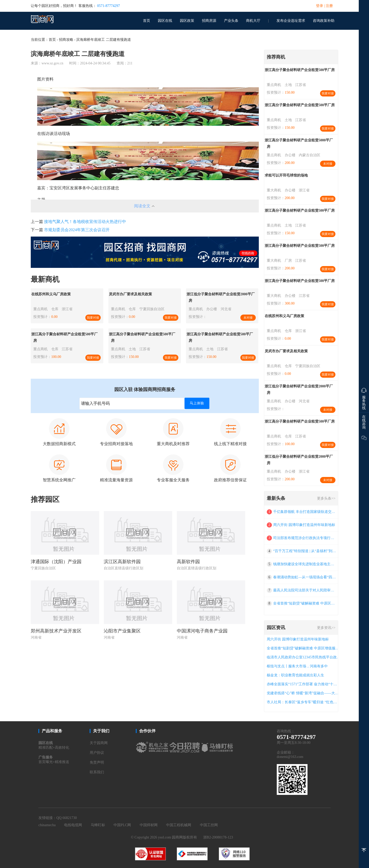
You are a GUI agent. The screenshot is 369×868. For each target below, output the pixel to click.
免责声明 (97, 762)
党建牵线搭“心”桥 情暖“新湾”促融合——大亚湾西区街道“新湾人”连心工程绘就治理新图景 (304, 693)
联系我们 (97, 772)
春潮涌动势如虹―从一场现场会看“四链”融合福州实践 (305, 577)
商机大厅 (253, 21)
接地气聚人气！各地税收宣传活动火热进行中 (85, 222)
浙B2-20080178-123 (218, 837)
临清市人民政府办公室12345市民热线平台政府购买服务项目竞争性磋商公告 (304, 657)
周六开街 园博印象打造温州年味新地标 (304, 525)
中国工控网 (209, 825)
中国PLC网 (122, 825)
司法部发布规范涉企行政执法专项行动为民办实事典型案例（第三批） (305, 538)
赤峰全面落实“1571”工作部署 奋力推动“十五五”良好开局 (304, 684)
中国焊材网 (149, 825)
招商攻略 (66, 40)
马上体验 (197, 403)
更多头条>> (326, 498)
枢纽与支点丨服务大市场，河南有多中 (297, 666)
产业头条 (231, 21)
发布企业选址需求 (291, 21)
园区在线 (165, 21)
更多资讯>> (326, 628)
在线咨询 (364, 422)
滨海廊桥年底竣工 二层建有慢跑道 (104, 40)
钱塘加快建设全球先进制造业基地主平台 (305, 564)
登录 (320, 6)
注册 (329, 6)
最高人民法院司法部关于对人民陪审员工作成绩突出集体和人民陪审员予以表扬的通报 (305, 590)
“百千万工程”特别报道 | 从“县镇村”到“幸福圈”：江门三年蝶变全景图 (305, 551)
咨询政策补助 (324, 21)
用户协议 (97, 753)
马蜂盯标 (98, 825)
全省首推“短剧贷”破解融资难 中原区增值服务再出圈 (305, 603)
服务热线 (364, 398)
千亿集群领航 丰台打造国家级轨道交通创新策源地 (305, 512)
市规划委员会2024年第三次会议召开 (77, 230)
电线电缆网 (73, 825)
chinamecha (47, 825)
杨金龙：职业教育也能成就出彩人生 (295, 675)
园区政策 (187, 21)
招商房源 (209, 21)
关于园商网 (99, 743)
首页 (147, 21)
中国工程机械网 (179, 825)
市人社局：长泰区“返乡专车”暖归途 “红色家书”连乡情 (304, 702)
